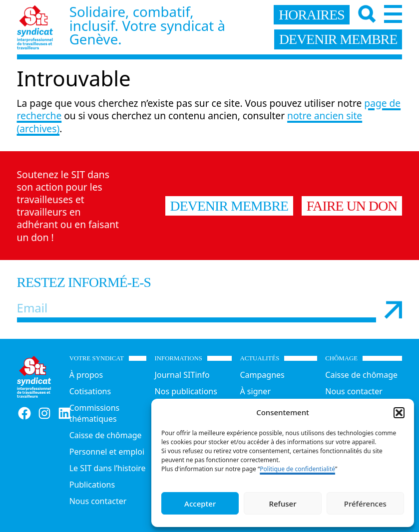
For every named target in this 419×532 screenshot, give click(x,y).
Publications (92, 485)
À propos (86, 375)
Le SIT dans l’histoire (108, 468)
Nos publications (186, 391)
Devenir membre (229, 206)
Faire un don (352, 206)
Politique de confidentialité (297, 469)
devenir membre (338, 39)
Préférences (365, 504)
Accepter (200, 504)
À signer (255, 391)
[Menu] (393, 14)
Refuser (282, 504)
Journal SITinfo (182, 375)
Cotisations (90, 391)
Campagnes (262, 375)
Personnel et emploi (107, 452)
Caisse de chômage (106, 435)
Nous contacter (98, 501)
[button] (399, 413)
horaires (312, 15)
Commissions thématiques (95, 413)
